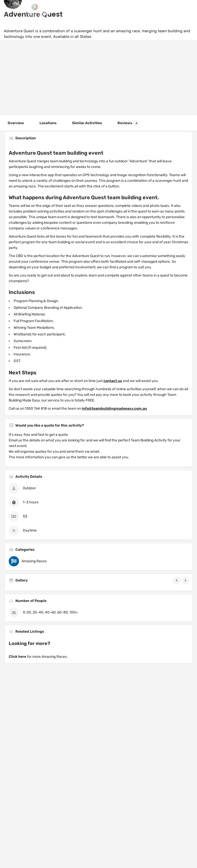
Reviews (128, 123)
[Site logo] (32, 10)
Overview (16, 123)
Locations (48, 123)
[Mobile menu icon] (9, 10)
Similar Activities (87, 123)
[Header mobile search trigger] (189, 10)
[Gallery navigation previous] (177, 580)
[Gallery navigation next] (186, 580)
